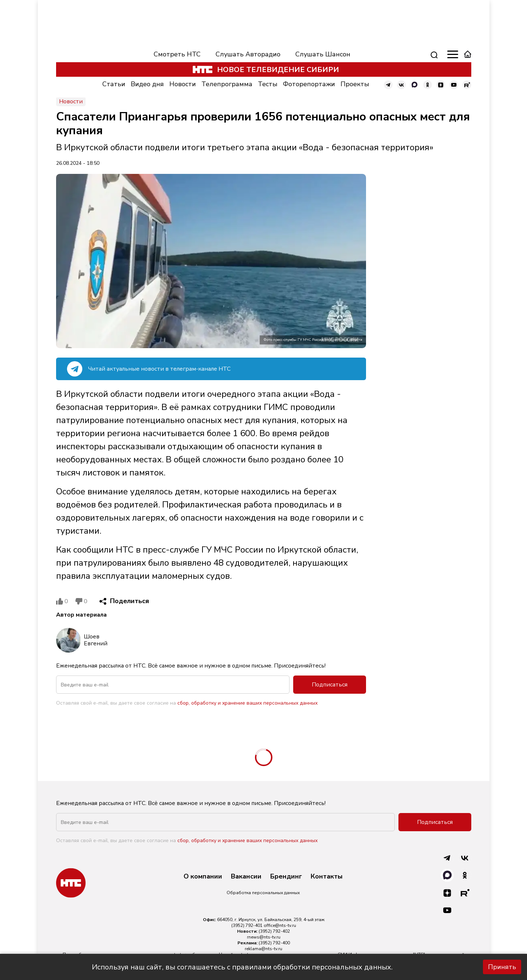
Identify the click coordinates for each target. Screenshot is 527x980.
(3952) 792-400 (274, 943)
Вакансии (246, 877)
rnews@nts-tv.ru (264, 937)
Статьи (114, 84)
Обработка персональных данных (263, 893)
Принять (502, 967)
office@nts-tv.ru (280, 925)
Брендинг (286, 877)
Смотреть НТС (177, 54)
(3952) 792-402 (274, 931)
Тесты (268, 84)
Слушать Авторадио (248, 54)
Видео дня (147, 84)
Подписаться (330, 685)
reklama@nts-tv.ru (263, 949)
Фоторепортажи (309, 84)
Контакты (327, 877)
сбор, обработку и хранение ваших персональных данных (247, 703)
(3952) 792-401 (247, 925)
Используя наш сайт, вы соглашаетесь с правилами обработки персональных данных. (242, 967)
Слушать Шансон (323, 54)
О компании (203, 877)
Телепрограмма (227, 84)
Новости (183, 84)
